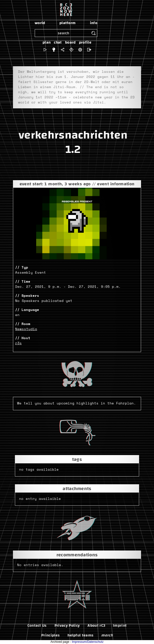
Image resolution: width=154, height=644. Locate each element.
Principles (50, 635)
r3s (18, 343)
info (94, 23)
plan (47, 42)
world (40, 23)
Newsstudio (26, 329)
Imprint (120, 625)
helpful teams (80, 635)
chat (58, 42)
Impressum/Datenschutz (88, 642)
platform (68, 23)
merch (107, 635)
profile (85, 42)
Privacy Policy (67, 625)
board (70, 42)
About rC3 (96, 625)
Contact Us (37, 625)
